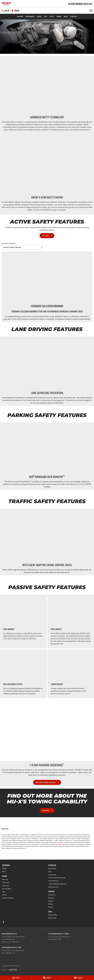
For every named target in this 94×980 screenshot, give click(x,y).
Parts (50, 872)
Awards (51, 907)
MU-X (4, 872)
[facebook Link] (4, 922)
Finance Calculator (8, 898)
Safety (52, 16)
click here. (58, 844)
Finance (5, 895)
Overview (20, 16)
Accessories (52, 875)
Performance (30, 16)
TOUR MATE (74, 16)
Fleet (4, 892)
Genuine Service (53, 887)
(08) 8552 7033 (11, 939)
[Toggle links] (9, 970)
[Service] (47, 978)
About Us (51, 898)
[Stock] (16, 978)
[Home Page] (6, 4)
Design (39, 16)
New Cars (5, 880)
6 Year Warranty (53, 881)
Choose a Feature (22, 246)
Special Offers (7, 889)
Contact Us (52, 895)
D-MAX (4, 869)
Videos (50, 904)
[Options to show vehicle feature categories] (22, 247)
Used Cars (5, 886)
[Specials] (78, 978)
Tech (45, 16)
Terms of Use (52, 918)
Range (66, 16)
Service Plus (52, 869)
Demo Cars (6, 883)
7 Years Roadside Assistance (57, 884)
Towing (59, 16)
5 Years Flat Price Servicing (57, 878)
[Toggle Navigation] (91, 11)
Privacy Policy (53, 915)
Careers (51, 901)
